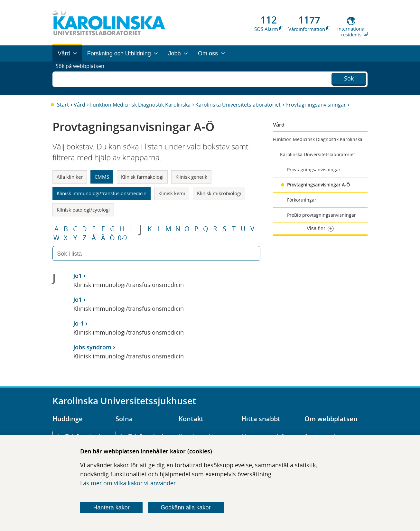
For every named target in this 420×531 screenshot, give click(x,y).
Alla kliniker (70, 177)
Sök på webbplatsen (83, 78)
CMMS (102, 177)
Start (63, 105)
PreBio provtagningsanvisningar (322, 215)
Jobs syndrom (92, 347)
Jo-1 (79, 323)
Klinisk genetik (191, 177)
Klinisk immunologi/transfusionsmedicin (102, 193)
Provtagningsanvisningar (316, 105)
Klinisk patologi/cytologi (83, 210)
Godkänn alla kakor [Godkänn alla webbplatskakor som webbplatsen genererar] (186, 507)
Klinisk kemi (172, 193)
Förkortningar (302, 200)
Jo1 (78, 276)
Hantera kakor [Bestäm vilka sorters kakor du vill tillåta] (112, 507)
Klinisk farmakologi (142, 177)
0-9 (122, 238)
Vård (79, 105)
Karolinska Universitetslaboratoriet (238, 105)
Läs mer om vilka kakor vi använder (128, 483)
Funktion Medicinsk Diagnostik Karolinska (140, 105)
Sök (349, 78)
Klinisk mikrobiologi (219, 193)
